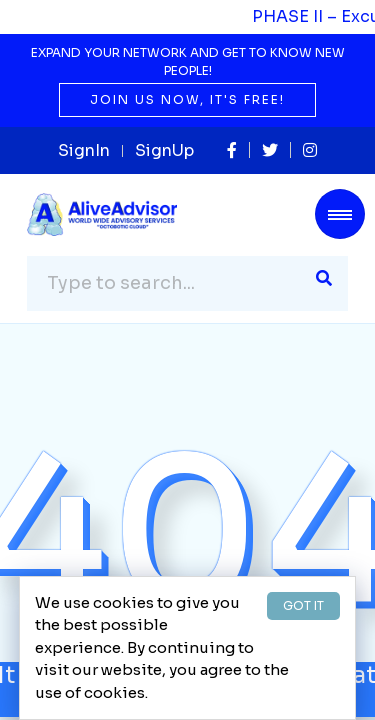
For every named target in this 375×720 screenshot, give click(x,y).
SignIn (84, 150)
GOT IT (303, 605)
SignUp (164, 150)
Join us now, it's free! (187, 99)
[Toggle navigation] (340, 214)
